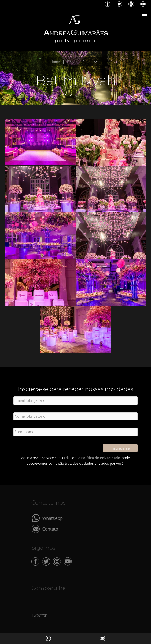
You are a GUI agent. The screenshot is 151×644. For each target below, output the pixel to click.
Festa (71, 62)
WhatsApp (53, 518)
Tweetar (39, 615)
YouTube (143, 4)
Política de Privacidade (101, 458)
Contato (50, 529)
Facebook (108, 4)
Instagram (131, 4)
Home (55, 62)
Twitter (119, 4)
